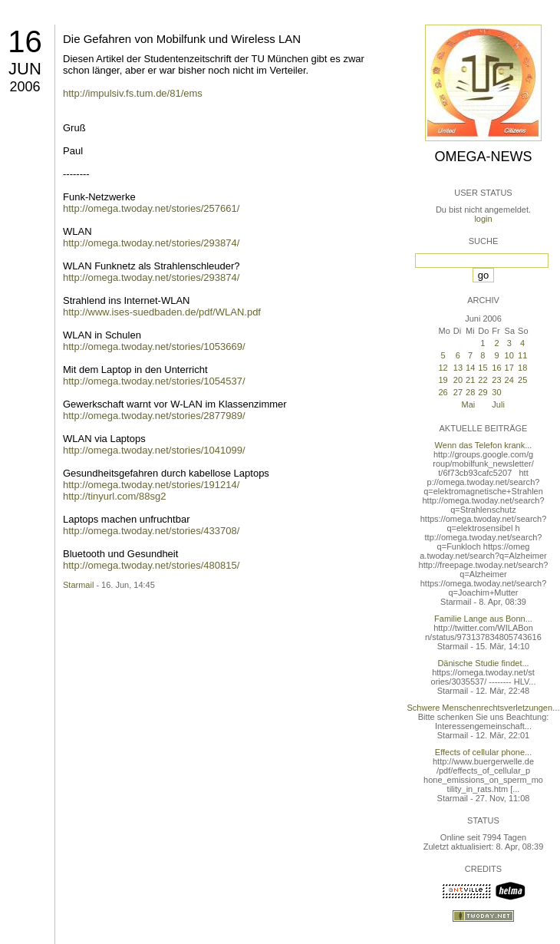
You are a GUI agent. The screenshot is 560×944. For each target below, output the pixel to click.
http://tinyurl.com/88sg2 (114, 496)
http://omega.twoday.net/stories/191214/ (151, 485)
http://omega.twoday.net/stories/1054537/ (154, 381)
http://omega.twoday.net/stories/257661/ (151, 208)
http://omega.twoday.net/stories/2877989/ (154, 416)
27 (458, 392)
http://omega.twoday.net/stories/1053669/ (154, 347)
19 (443, 380)
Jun (25, 69)
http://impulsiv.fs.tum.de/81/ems (133, 93)
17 (509, 368)
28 (470, 392)
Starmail (78, 585)
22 (483, 380)
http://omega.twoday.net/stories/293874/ (151, 243)
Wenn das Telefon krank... (484, 445)
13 (458, 368)
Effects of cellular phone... (483, 752)
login (483, 219)
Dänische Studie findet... (483, 663)
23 (496, 380)
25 (522, 380)
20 (458, 380)
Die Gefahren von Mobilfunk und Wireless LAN (182, 39)
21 (470, 380)
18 (522, 368)
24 (509, 380)
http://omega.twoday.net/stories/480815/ (151, 565)
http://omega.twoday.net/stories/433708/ (151, 531)
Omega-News (483, 157)
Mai (469, 404)
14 (470, 368)
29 (483, 392)
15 (483, 368)
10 (509, 355)
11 (522, 355)
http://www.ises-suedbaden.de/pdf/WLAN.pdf (162, 312)
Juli (498, 404)
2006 (25, 87)
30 (496, 392)
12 (443, 368)
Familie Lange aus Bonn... (483, 619)
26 (443, 392)
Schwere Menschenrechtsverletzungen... (484, 708)
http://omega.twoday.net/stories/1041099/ (154, 450)
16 (25, 41)
